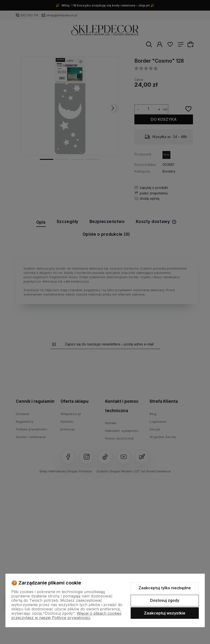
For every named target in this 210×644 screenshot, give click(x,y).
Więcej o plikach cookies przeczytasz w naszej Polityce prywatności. (66, 615)
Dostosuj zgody (165, 600)
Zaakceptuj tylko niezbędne (165, 588)
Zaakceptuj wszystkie (165, 613)
